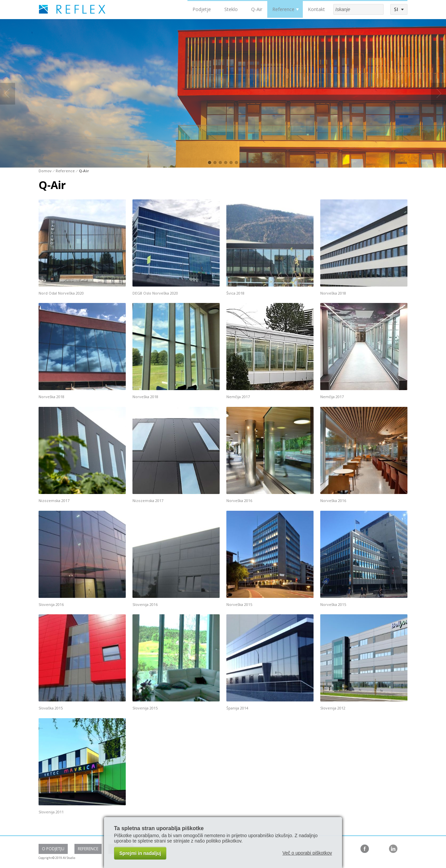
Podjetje (202, 9)
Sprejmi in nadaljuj (140, 853)
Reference (283, 9)
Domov (45, 171)
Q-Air (257, 9)
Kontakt (316, 9)
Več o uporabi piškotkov (307, 853)
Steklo (231, 9)
